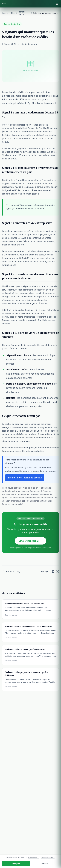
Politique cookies (48, 858)
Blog (13, 13)
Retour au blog (11, 571)
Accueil (5, 13)
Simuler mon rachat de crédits (25, 478)
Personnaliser (34, 858)
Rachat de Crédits (12, 24)
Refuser (45, 863)
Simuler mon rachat (30, 541)
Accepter (16, 863)
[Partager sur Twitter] (58, 571)
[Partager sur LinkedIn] (53, 571)
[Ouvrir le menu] (57, 4)
